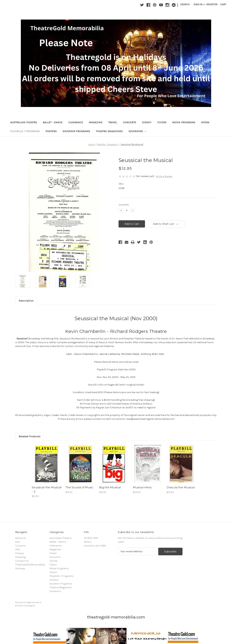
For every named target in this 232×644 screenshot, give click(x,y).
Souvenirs (137, 131)
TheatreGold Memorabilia (30, 565)
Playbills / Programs (25, 131)
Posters (51, 131)
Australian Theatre (24, 122)
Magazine (96, 122)
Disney (147, 122)
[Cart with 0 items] (223, 4)
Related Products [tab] (30, 436)
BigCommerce (34, 602)
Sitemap (20, 568)
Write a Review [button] (164, 176)
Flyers (162, 122)
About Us (21, 538)
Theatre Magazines (109, 131)
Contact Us (22, 561)
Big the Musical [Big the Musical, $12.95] (110, 487)
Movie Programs (184, 122)
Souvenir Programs (76, 131)
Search (185, 4)
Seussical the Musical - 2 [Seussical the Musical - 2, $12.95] (47, 489)
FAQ (17, 549)
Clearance (76, 122)
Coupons (21, 546)
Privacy (20, 553)
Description (26, 301)
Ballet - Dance (53, 122)
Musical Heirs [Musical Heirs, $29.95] (142, 487)
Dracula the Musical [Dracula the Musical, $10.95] (181, 487)
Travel (113, 122)
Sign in (198, 4)
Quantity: (124, 205)
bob (18, 542)
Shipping (20, 557)
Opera (205, 122)
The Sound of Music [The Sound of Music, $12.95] (79, 487)
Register (212, 4)
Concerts (130, 122)
